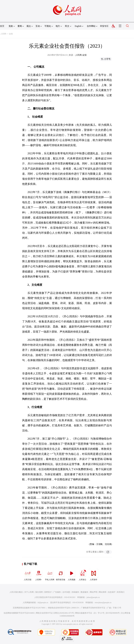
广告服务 (57, 592)
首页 (2, 26)
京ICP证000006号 (113, 613)
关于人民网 (29, 592)
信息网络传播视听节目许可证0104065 (19, 613)
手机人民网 (50, 575)
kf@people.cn (43, 603)
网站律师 (103, 592)
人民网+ (39, 575)
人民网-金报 (81, 55)
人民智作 (94, 575)
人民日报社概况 (16, 592)
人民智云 (83, 575)
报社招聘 (39, 592)
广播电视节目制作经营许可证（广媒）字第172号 (101, 608)
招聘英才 (48, 592)
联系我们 (121, 592)
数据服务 (84, 592)
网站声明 (94, 592)
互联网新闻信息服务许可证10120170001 (29, 608)
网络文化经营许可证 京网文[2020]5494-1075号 (55, 613)
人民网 (3, 34)
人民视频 (72, 575)
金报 (11, 34)
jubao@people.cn (93, 597)
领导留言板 (61, 575)
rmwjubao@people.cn (103, 603)
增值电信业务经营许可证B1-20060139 (63, 608)
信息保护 (112, 592)
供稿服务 (75, 592)
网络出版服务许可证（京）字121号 (90, 613)
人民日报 (28, 575)
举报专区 (104, 26)
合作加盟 (66, 592)
